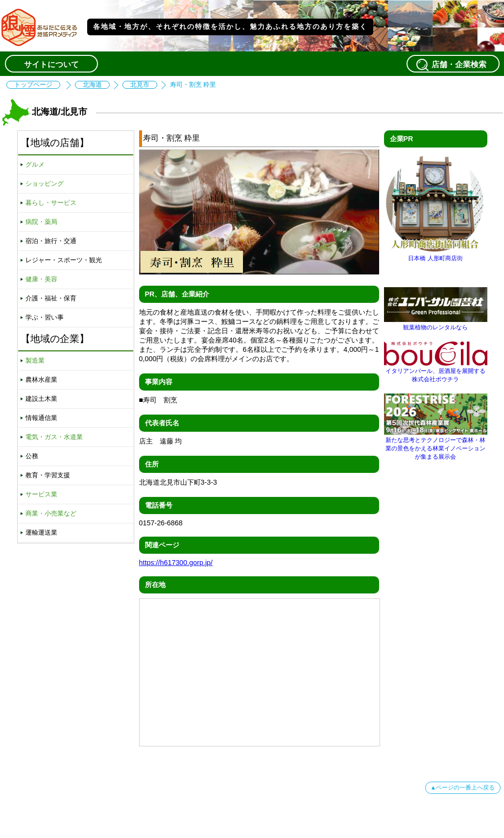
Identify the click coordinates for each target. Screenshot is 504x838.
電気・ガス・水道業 (54, 437)
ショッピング (45, 184)
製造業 (35, 360)
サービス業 (41, 494)
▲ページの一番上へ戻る (463, 788)
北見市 (140, 85)
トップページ (33, 85)
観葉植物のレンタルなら (436, 324)
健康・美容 (41, 279)
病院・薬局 (41, 222)
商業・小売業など (51, 513)
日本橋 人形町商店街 (436, 255)
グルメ (35, 164)
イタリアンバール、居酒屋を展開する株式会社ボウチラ (436, 371)
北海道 (92, 85)
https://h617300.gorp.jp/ (176, 563)
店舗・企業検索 (453, 65)
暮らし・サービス (51, 203)
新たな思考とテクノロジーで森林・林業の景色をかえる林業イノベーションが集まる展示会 (436, 445)
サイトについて (51, 64)
